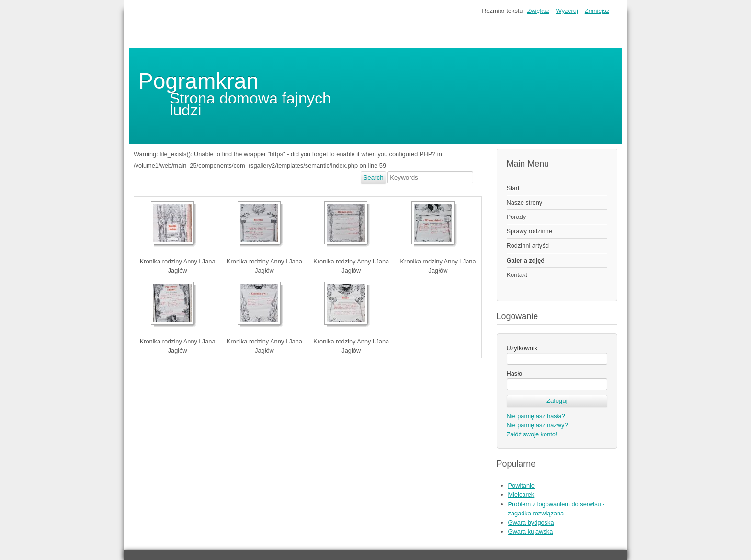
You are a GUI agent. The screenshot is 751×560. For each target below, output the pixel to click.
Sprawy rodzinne (529, 231)
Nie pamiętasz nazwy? (537, 425)
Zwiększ (538, 11)
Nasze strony (525, 202)
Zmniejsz (597, 11)
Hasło (515, 373)
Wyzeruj (567, 11)
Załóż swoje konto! (532, 434)
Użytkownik (522, 348)
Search (373, 177)
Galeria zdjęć (526, 260)
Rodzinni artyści (528, 246)
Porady (517, 217)
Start (513, 188)
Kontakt (517, 275)
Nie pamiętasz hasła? (536, 416)
